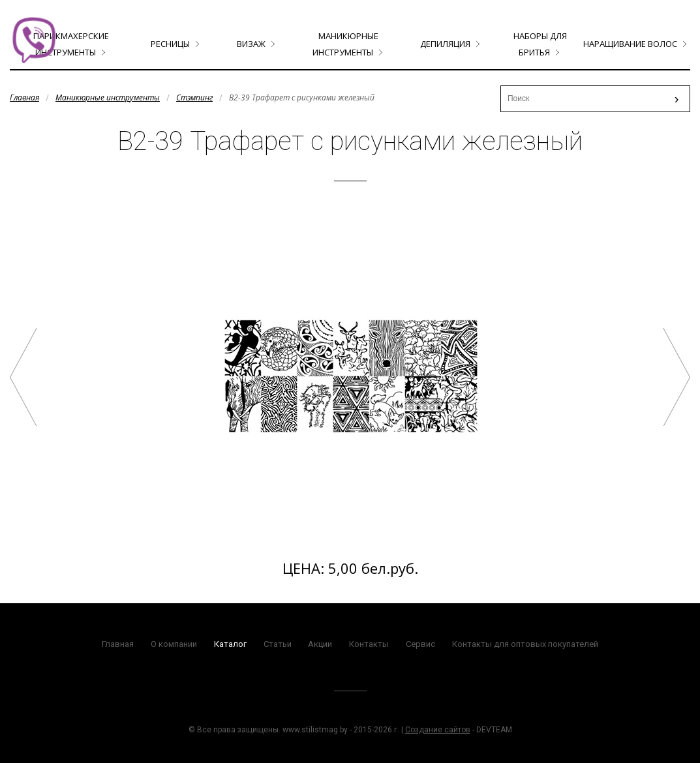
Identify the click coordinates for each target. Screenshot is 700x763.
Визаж (251, 44)
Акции (320, 644)
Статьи (278, 644)
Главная (24, 97)
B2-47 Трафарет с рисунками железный (677, 377)
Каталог (230, 644)
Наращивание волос (630, 44)
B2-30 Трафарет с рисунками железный (23, 377)
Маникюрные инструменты (108, 97)
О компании (174, 644)
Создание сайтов (438, 730)
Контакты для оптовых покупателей (525, 644)
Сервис (420, 644)
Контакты (369, 644)
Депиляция (445, 44)
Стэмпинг (194, 97)
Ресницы (170, 44)
